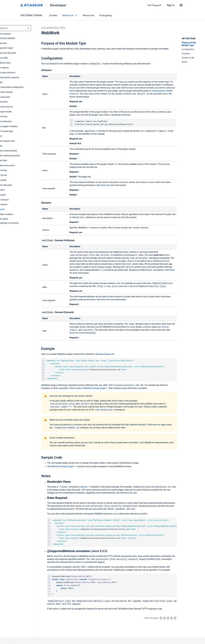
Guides (53, 15)
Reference (70, 15)
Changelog (105, 15)
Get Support (154, 5)
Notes (103, 185)
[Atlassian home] (31, 5)
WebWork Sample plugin (96, 388)
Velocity (85, 487)
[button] (181, 5)
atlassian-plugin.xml (105, 354)
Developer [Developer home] (58, 5)
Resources (88, 15)
